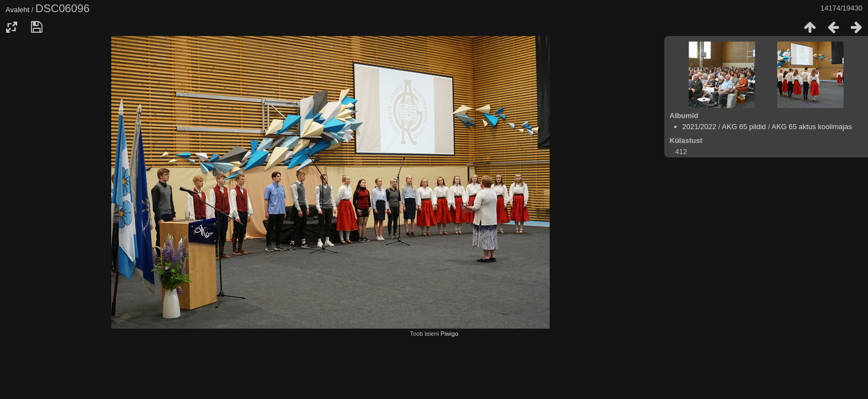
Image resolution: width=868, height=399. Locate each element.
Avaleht (17, 10)
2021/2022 (699, 127)
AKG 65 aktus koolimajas (812, 127)
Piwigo (449, 334)
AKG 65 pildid (744, 127)
